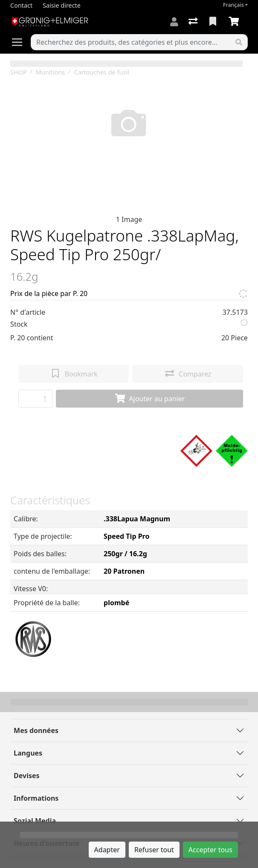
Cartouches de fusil (101, 72)
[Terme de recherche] (131, 42)
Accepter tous (210, 850)
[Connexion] (174, 22)
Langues (28, 753)
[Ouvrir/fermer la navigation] (20, 42)
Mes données (36, 730)
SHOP (19, 72)
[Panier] (235, 22)
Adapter (107, 850)
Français (233, 5)
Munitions (50, 72)
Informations (36, 798)
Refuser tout (154, 850)
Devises (26, 776)
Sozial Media (35, 821)
